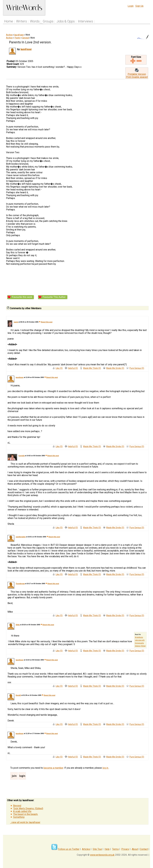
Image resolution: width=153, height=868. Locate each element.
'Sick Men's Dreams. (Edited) (28, 808)
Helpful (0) (73, 368)
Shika (18, 625)
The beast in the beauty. (26, 814)
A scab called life (22, 811)
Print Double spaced (137, 77)
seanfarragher (21, 537)
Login (131, 6)
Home (9, 21)
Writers (22, 21)
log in (106, 768)
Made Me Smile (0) (115, 368)
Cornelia (22, 456)
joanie (16, 322)
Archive (9, 35)
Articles (86, 849)
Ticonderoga (20, 584)
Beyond (17, 806)
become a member (53, 768)
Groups (48, 21)
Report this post (47, 322)
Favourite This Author (54, 297)
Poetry (18, 38)
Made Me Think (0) (92, 368)
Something (19, 817)
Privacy (125, 849)
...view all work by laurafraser (25, 822)
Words (35, 21)
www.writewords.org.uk (102, 855)
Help (107, 849)
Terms (115, 849)
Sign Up (139, 6)
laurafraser (19, 35)
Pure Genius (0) (137, 368)
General (25, 38)
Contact (144, 849)
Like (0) (59, 368)
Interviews (85, 21)
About (135, 849)
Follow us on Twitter (69, 849)
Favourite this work (22, 297)
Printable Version (137, 74)
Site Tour (97, 849)
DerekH (18, 695)
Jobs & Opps (66, 21)
